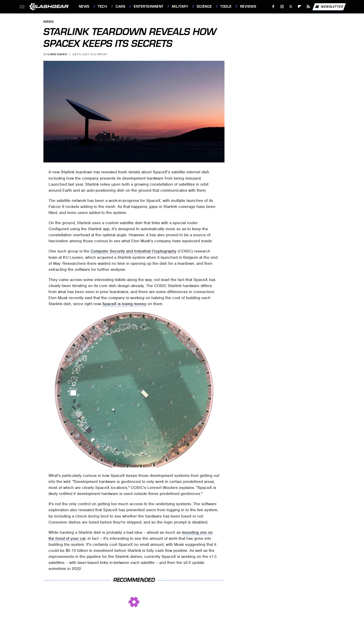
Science (204, 6)
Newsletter (329, 7)
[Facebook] (273, 7)
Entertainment (149, 6)
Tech (102, 6)
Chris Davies (57, 54)
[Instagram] (282, 7)
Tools (226, 6)
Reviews (248, 6)
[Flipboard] (300, 7)
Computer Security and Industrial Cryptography (133, 251)
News (84, 6)
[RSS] (308, 7)
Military (180, 6)
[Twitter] (291, 7)
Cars (120, 6)
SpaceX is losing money (124, 304)
